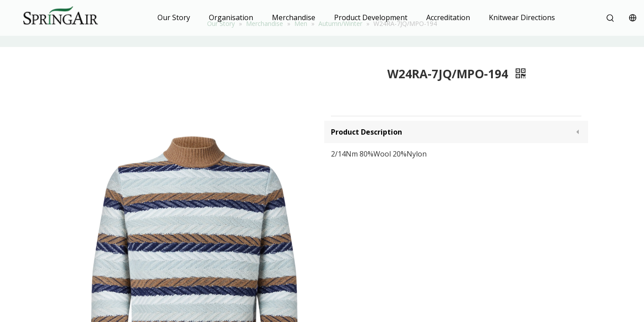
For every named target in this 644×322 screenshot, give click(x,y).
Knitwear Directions (522, 17)
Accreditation (448, 17)
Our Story (174, 17)
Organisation (231, 17)
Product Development (371, 17)
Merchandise (294, 17)
